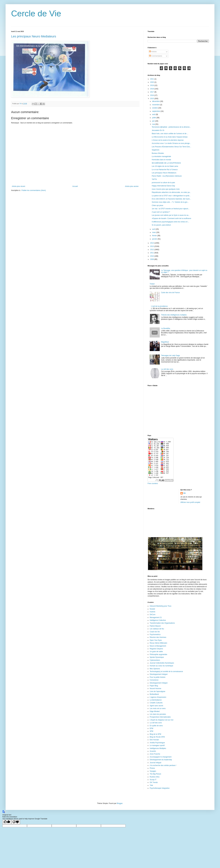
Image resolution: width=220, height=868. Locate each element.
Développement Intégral (159, 674)
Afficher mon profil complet (190, 502)
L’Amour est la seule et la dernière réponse (168, 140)
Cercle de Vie (36, 13)
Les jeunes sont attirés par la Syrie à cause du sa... (171, 215)
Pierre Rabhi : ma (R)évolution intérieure (167, 176)
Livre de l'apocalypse (157, 691)
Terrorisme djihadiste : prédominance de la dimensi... (171, 127)
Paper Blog (154, 686)
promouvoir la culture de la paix (163, 183)
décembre (156, 101)
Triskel (152, 284)
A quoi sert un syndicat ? (161, 212)
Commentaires (156, 56)
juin (154, 121)
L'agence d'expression (158, 697)
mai (154, 124)
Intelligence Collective (158, 620)
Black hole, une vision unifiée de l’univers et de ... (170, 134)
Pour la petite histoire (158, 677)
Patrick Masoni (155, 626)
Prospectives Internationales (160, 717)
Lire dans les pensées (158, 714)
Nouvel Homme (155, 689)
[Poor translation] (16, 822)
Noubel (152, 609)
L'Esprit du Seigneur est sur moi (162, 720)
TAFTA (154, 179)
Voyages (153, 771)
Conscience (154, 680)
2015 (152, 99)
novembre (156, 105)
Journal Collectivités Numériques (162, 663)
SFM (151, 731)
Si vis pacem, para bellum (161, 225)
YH (184, 493)
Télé (151, 785)
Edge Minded (155, 711)
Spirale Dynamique (157, 657)
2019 (152, 85)
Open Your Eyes (156, 640)
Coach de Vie (155, 632)
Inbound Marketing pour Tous (160, 606)
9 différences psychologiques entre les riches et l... (170, 222)
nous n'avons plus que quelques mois (166, 189)
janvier (155, 239)
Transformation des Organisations (162, 623)
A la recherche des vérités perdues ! (163, 765)
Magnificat (165, 342)
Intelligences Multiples (158, 748)
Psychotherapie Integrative (160, 788)
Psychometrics (155, 634)
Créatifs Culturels (156, 703)
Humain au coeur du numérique (161, 666)
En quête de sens (156, 726)
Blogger (120, 803)
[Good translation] (7, 822)
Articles (153, 52)
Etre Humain (154, 740)
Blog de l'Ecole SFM (157, 737)
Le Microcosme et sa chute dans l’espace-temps (170, 137)
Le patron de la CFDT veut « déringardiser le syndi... (171, 196)
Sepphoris (156, 150)
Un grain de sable (156, 652)
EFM (151, 728)
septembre (156, 111)
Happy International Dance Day (163, 186)
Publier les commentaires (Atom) (34, 190)
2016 (152, 95)
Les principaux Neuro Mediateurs (34, 36)
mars (154, 232)
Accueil (75, 186)
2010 (152, 256)
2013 (152, 246)
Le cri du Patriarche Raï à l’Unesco (165, 170)
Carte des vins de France (170, 293)
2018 (152, 89)
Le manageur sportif (157, 745)
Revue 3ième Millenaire (158, 643)
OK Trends (154, 782)
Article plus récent (18, 186)
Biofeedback (154, 694)
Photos (152, 768)
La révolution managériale (161, 156)
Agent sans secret (156, 706)
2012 (152, 250)
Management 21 (156, 617)
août (154, 114)
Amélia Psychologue (157, 743)
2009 (152, 259)
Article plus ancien (132, 186)
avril (154, 229)
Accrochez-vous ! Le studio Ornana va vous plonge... (171, 143)
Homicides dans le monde (161, 160)
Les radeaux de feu (157, 629)
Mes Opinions (155, 669)
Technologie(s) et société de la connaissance (166, 671)
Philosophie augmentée (158, 654)
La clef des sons (167, 369)
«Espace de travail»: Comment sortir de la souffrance (171, 218)
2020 (152, 82)
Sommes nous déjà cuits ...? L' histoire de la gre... (170, 202)
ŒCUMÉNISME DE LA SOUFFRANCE (166, 163)
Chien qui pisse (157, 205)
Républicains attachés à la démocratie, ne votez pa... (171, 192)
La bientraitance (156, 700)
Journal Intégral (155, 763)
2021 (152, 79)
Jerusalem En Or (158, 130)
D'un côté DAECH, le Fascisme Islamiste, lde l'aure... (171, 199)
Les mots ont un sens (158, 708)
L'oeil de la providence (159, 306)
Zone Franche (155, 754)
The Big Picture (155, 774)
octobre (155, 108)
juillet (154, 118)
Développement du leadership (161, 760)
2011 (152, 253)
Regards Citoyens (156, 649)
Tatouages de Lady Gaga (170, 355)
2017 (152, 92)
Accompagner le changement (161, 757)
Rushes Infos (155, 777)
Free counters (153, 483)
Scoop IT (153, 780)
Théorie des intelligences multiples (174, 315)
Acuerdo (153, 751)
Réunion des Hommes (158, 637)
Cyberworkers (155, 660)
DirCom (153, 615)
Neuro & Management (158, 646)
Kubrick (152, 612)
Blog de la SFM (155, 734)
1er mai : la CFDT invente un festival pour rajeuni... (171, 209)
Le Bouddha (166, 328)
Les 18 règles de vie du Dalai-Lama (165, 166)
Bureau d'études (158, 153)
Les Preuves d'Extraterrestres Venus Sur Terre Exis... (171, 147)
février (155, 236)
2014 (152, 243)
